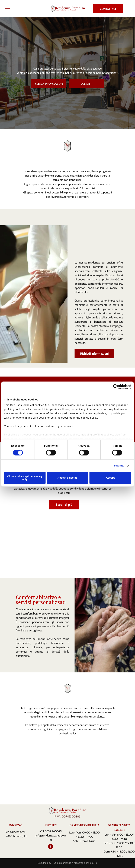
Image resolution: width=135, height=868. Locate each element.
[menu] (8, 9)
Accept (110, 478)
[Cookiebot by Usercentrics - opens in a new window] (116, 387)
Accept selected (67, 478)
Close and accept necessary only (25, 478)
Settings (119, 466)
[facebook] (51, 847)
